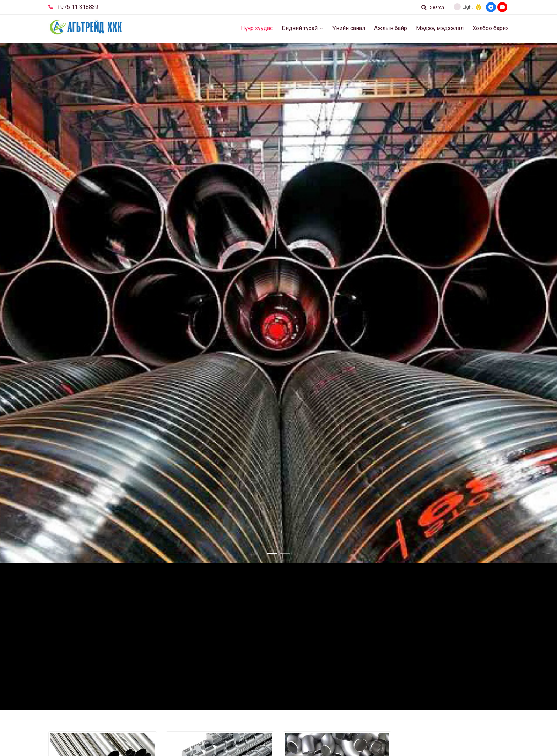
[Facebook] (491, 7)
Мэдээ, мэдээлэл (440, 28)
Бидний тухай (303, 28)
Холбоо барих (491, 28)
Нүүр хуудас (257, 28)
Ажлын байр (391, 28)
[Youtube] (502, 7)
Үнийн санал (349, 28)
